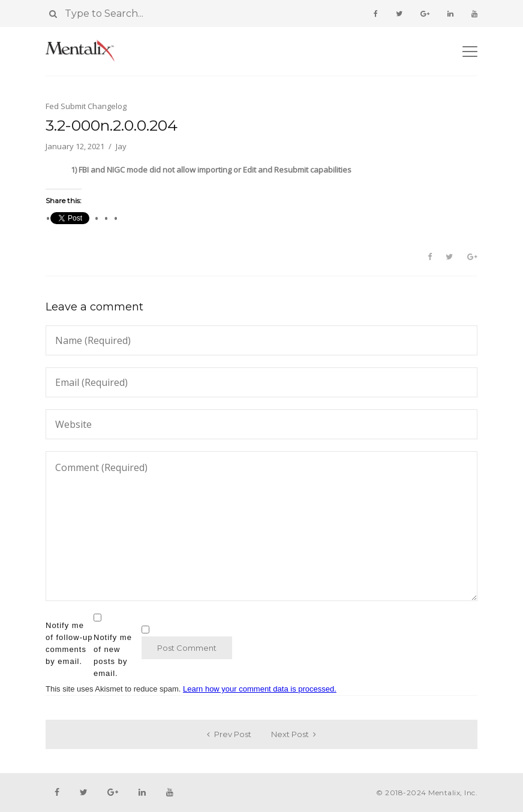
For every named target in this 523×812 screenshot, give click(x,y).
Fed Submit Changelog (86, 106)
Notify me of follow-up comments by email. (69, 643)
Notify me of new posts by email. (113, 655)
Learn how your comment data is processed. (260, 689)
